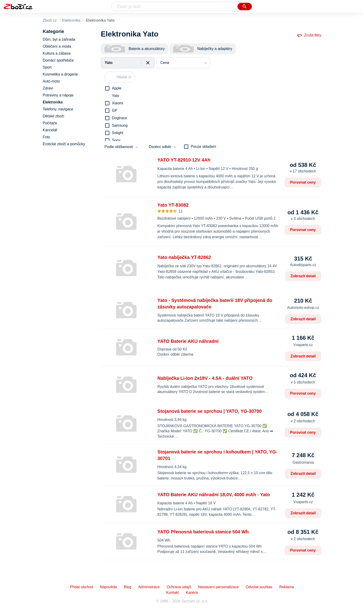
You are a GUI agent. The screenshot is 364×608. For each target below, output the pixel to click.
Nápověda (109, 587)
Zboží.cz (50, 20)
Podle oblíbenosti (119, 147)
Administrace (149, 587)
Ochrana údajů (179, 587)
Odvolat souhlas (259, 587)
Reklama (287, 587)
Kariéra (192, 593)
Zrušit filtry (309, 35)
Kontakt (172, 593)
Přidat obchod (82, 587)
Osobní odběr (160, 147)
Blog (128, 587)
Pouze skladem (203, 147)
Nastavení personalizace (218, 587)
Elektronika (71, 20)
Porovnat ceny (303, 182)
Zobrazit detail (303, 276)
